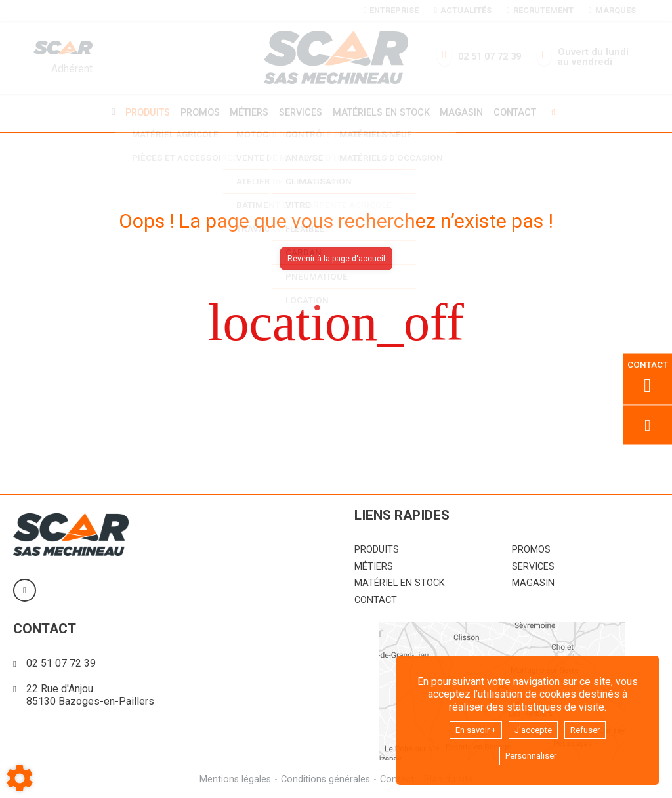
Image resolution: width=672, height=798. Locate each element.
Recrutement (540, 10)
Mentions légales (233, 777)
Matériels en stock (383, 112)
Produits (141, 112)
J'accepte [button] (535, 727)
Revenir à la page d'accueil (336, 257)
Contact (522, 112)
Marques (612, 10)
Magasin (467, 112)
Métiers (247, 112)
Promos (196, 112)
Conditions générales (325, 777)
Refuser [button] (594, 727)
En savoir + (469, 727)
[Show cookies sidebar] (20, 778)
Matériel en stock (400, 581)
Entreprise (391, 10)
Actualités (462, 10)
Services (301, 112)
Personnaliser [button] (531, 755)
